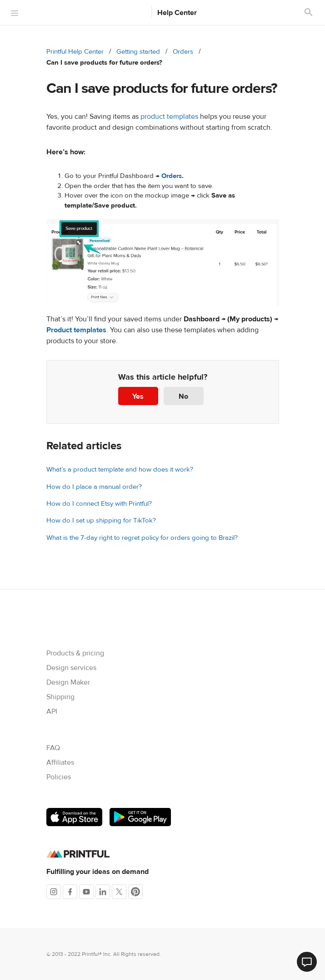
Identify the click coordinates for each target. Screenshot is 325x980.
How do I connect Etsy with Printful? (99, 504)
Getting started (138, 52)
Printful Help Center (75, 52)
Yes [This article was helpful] (138, 396)
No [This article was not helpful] (183, 396)
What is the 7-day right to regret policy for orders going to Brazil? (142, 538)
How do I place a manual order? (94, 487)
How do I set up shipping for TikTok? (101, 520)
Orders (183, 52)
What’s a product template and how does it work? (120, 470)
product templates (169, 117)
